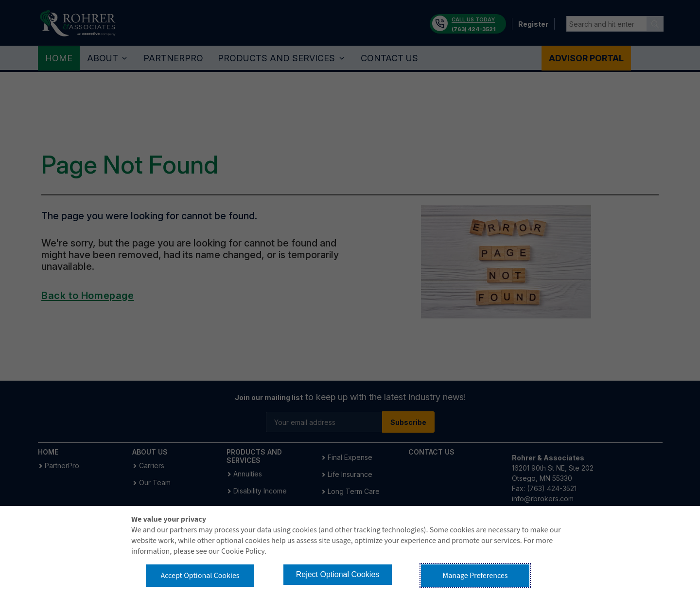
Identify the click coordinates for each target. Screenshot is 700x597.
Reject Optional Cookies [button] (338, 574)
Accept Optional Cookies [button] (200, 576)
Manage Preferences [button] (475, 576)
